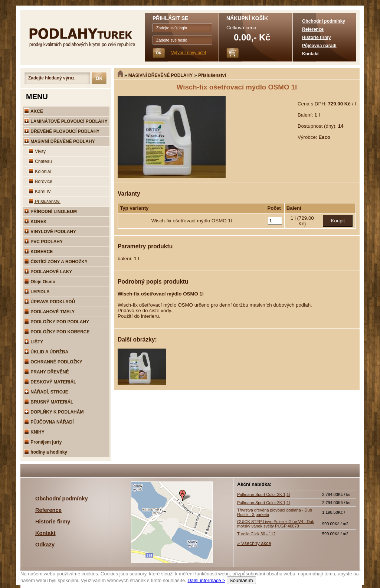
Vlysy (37, 151)
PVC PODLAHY (43, 242)
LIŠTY (34, 342)
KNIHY (34, 432)
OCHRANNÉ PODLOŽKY (53, 362)
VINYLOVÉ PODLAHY (50, 232)
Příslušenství (212, 75)
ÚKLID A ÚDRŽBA (46, 352)
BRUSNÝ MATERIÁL (49, 402)
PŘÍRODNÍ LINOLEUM (50, 212)
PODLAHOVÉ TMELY (49, 312)
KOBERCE (38, 252)
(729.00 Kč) (306, 221)
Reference (313, 29)
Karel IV (40, 192)
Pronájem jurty (43, 442)
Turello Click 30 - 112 (256, 534)
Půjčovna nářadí (319, 46)
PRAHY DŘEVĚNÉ (46, 372)
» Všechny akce (254, 543)
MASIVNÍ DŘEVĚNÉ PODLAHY (160, 75)
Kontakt (310, 54)
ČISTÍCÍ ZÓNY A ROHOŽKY (56, 262)
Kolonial (40, 171)
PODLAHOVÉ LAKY (48, 272)
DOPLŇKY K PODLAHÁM (54, 412)
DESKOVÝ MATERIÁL (50, 382)
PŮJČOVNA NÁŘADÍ (49, 422)
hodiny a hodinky (46, 452)
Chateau (40, 161)
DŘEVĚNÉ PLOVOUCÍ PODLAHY (62, 131)
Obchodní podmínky (324, 21)
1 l (294, 218)
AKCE (34, 111)
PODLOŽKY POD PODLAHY (57, 322)
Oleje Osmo (40, 282)
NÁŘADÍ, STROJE (46, 392)
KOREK (35, 222)
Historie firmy (316, 37)
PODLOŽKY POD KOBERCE (57, 332)
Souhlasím (241, 580)
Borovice (40, 182)
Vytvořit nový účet (189, 53)
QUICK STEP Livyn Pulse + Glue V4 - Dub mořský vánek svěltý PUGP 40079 (276, 524)
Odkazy (45, 545)
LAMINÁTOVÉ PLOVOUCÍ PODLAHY (66, 121)
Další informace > (206, 580)
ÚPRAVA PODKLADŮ (50, 302)
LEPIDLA (37, 292)
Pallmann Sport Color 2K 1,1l (263, 494)
